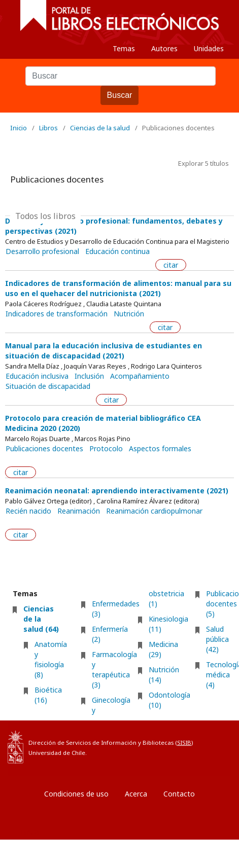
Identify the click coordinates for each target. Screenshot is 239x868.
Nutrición (129, 314)
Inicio (19, 128)
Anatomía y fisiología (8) (51, 659)
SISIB (184, 743)
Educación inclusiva (37, 376)
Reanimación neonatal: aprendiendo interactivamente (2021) (117, 491)
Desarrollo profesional (42, 251)
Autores (164, 48)
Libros (48, 128)
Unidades (209, 48)
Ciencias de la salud (100, 128)
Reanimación (79, 511)
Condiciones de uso (76, 794)
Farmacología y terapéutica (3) (114, 670)
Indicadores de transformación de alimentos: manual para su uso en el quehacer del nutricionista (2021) (118, 288)
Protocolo (106, 449)
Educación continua (117, 251)
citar (171, 265)
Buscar (120, 95)
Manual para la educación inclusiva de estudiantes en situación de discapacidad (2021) (104, 351)
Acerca (136, 794)
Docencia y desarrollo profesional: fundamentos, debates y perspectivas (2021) (114, 226)
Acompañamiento (140, 376)
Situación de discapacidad (48, 386)
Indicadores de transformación (57, 314)
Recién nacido (28, 511)
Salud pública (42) (217, 639)
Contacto (179, 794)
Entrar (30, 832)
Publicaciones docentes (44, 449)
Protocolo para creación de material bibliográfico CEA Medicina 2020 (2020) (103, 423)
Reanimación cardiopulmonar (154, 511)
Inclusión (89, 376)
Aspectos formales (160, 449)
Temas (124, 48)
